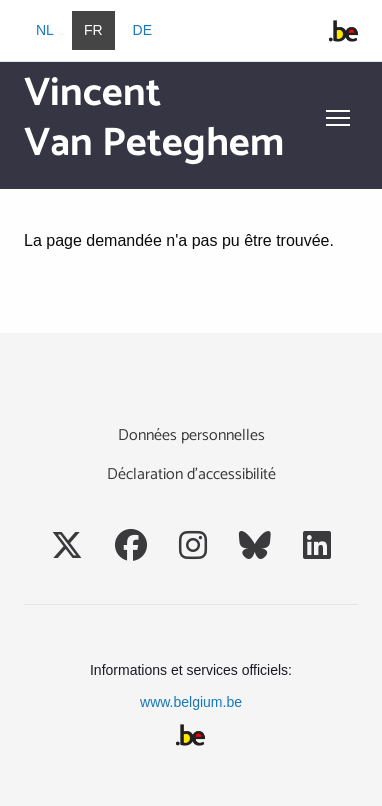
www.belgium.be (191, 702)
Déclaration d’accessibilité (191, 474)
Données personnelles (191, 435)
